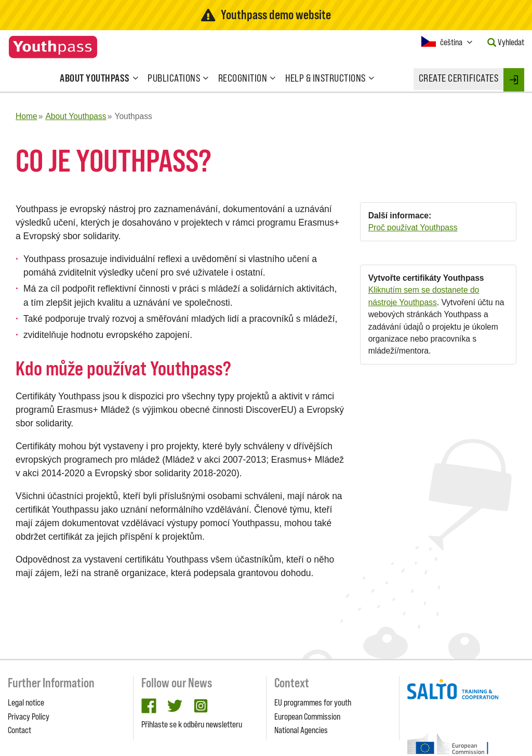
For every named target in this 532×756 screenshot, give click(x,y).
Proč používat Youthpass (413, 227)
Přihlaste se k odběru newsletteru (192, 724)
